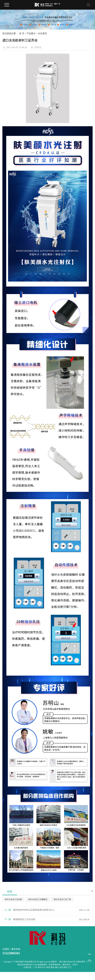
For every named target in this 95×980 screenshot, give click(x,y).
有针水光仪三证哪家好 (38, 899)
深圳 (40, 967)
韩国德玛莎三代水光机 (24, 919)
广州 (36, 967)
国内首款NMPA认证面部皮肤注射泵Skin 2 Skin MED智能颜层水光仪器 (35, 910)
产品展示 (31, 33)
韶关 (66, 967)
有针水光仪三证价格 (13, 899)
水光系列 (42, 33)
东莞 (61, 967)
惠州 (53, 967)
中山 (44, 967)
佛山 (57, 967)
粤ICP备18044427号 (67, 962)
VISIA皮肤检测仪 (40, 965)
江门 (70, 967)
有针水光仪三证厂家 (62, 899)
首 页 (22, 33)
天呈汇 (75, 965)
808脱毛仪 (28, 965)
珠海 (48, 967)
